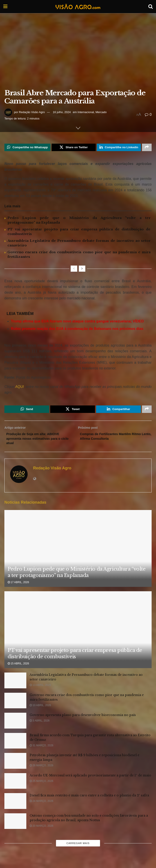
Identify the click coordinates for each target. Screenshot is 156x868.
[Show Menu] (5, 7)
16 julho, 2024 (62, 112)
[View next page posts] (82, 269)
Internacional (86, 112)
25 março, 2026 (41, 785)
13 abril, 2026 (40, 689)
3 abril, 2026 (40, 724)
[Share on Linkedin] (119, 148)
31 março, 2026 (41, 749)
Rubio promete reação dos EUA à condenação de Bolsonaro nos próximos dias (77, 330)
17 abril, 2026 (18, 586)
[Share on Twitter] (74, 148)
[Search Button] (151, 7)
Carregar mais (78, 847)
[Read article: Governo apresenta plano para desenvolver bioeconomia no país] (15, 724)
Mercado (101, 112)
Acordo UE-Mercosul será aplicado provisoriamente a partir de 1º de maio (90, 779)
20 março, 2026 (41, 829)
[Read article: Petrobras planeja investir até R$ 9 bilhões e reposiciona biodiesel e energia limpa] (15, 765)
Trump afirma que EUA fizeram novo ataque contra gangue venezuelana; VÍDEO (77, 322)
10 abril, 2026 (40, 709)
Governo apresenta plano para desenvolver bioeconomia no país (83, 719)
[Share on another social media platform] (147, 148)
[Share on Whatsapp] (27, 148)
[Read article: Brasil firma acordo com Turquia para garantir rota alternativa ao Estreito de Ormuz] (15, 744)
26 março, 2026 (41, 769)
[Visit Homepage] (78, 7)
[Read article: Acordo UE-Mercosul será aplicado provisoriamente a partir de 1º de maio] (15, 785)
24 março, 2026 (41, 805)
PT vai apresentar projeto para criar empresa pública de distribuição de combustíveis (75, 657)
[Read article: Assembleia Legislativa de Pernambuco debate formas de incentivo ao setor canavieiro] (15, 684)
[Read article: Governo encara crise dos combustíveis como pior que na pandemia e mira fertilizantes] (15, 704)
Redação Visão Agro (32, 112)
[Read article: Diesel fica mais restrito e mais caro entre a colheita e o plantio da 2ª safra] (15, 805)
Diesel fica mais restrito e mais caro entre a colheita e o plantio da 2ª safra (89, 799)
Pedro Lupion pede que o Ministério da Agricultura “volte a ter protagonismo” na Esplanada (77, 576)
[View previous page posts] (74, 269)
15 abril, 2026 (18, 667)
